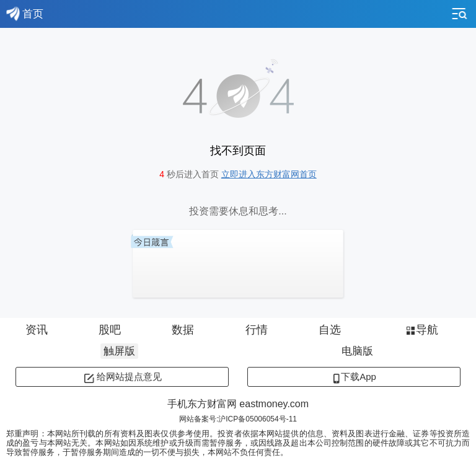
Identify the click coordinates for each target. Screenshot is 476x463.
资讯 (37, 330)
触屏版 (119, 351)
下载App (354, 377)
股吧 (110, 330)
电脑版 (357, 351)
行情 (257, 330)
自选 (330, 330)
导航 (421, 330)
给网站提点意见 (122, 377)
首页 (25, 14)
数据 (183, 330)
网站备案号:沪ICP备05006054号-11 (238, 419)
